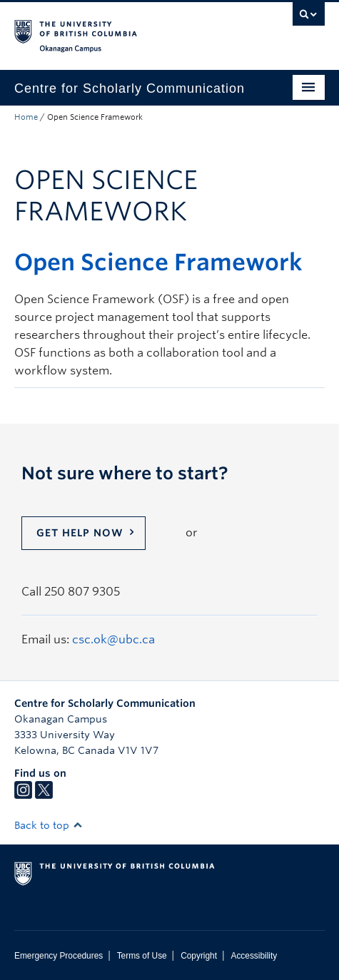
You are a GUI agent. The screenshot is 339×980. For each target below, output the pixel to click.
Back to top (49, 825)
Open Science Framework (158, 262)
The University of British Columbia (123, 29)
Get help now (80, 533)
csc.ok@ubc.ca (113, 639)
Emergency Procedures (59, 956)
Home (26, 117)
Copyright (199, 956)
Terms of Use (142, 956)
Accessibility (254, 956)
